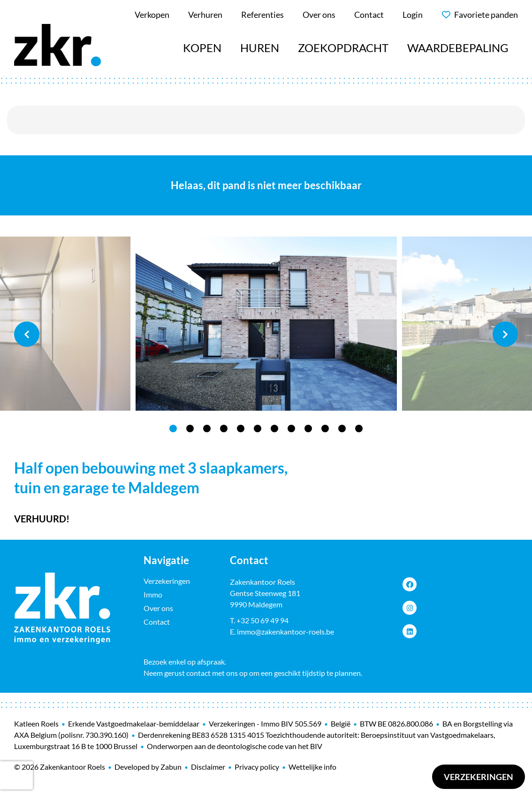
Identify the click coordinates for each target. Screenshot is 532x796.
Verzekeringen (479, 777)
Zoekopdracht (343, 48)
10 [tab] (325, 429)
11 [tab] (342, 429)
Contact (157, 622)
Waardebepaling (458, 48)
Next (505, 334)
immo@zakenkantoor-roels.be (285, 631)
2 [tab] (190, 429)
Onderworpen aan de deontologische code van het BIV (235, 746)
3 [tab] (207, 429)
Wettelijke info (312, 767)
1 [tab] (173, 429)
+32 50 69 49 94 (262, 620)
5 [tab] (241, 429)
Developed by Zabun (148, 767)
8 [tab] (291, 429)
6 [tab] (258, 429)
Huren (260, 48)
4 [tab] (224, 429)
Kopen (202, 48)
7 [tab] (274, 429)
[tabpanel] (266, 324)
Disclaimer (208, 767)
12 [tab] (359, 429)
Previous (27, 334)
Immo (153, 594)
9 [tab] (308, 429)
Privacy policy (257, 767)
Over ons (158, 608)
